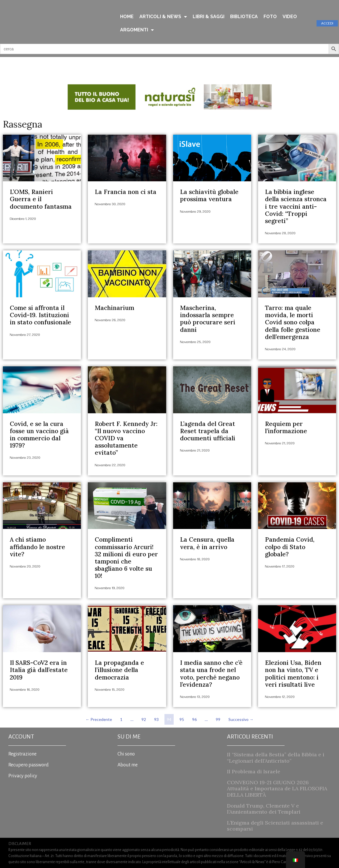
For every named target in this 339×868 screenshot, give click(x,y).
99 (219, 718)
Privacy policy (23, 776)
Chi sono (126, 754)
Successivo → (241, 719)
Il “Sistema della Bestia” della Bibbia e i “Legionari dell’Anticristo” (276, 758)
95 (183, 718)
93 (157, 718)
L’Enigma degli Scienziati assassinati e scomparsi (275, 826)
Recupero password (29, 765)
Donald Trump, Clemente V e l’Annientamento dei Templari (264, 809)
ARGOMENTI (137, 30)
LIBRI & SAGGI (209, 17)
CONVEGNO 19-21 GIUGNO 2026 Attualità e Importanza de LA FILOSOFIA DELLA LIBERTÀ (277, 789)
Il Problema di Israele (254, 771)
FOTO (270, 17)
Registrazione (22, 754)
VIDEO (290, 17)
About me (128, 765)
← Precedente (99, 719)
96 (195, 718)
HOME (127, 17)
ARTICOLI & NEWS (163, 17)
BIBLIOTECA (244, 17)
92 (145, 718)
